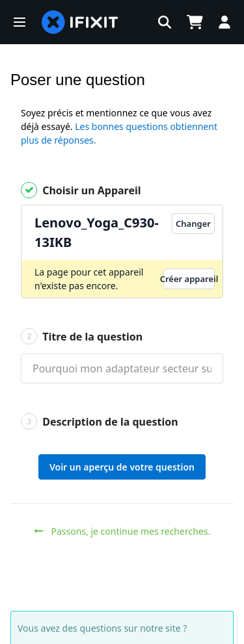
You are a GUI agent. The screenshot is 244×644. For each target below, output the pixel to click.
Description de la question (100, 421)
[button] (20, 22)
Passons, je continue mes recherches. (122, 531)
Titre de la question (82, 336)
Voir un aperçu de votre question (122, 467)
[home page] (80, 22)
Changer (193, 224)
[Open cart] (195, 22)
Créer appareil (189, 279)
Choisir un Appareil (81, 190)
